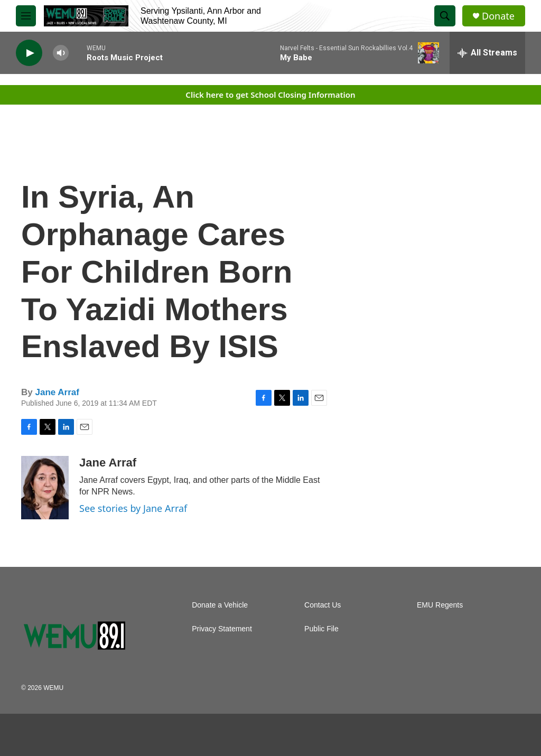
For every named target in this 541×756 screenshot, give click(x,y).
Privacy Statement (222, 629)
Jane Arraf (57, 392)
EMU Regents (440, 605)
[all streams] (487, 53)
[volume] (61, 53)
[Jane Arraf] (45, 488)
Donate (498, 16)
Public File (321, 629)
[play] (29, 53)
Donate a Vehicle (220, 605)
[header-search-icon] (445, 16)
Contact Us (323, 605)
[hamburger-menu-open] (26, 16)
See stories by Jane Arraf (133, 508)
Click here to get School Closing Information (270, 95)
